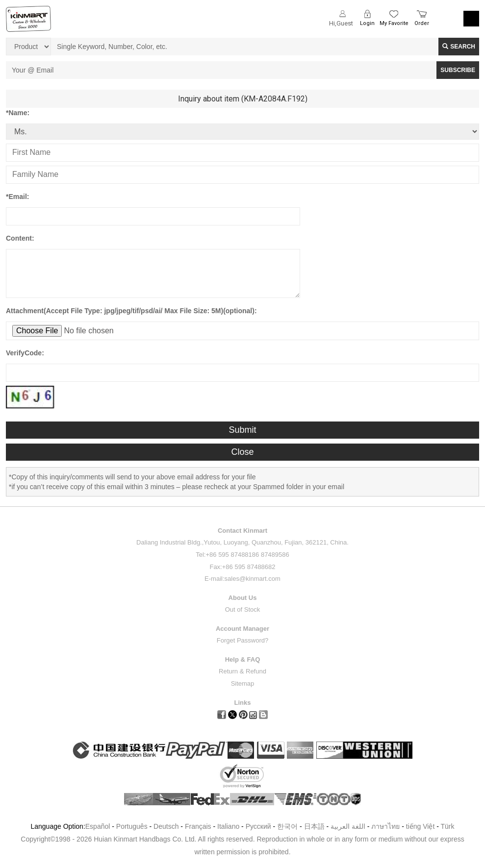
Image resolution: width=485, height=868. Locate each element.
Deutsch (166, 826)
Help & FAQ (243, 659)
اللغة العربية (349, 826)
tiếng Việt (421, 826)
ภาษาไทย (385, 826)
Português (132, 826)
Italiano (228, 826)
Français (198, 826)
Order (422, 23)
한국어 (287, 826)
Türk (448, 826)
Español (98, 826)
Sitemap (243, 683)
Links (243, 703)
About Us (243, 598)
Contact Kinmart (242, 531)
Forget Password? (243, 640)
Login (367, 23)
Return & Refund (242, 671)
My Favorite (394, 23)
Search (459, 47)
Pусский (258, 826)
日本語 (314, 826)
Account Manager (242, 629)
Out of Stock (243, 609)
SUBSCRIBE (458, 70)
